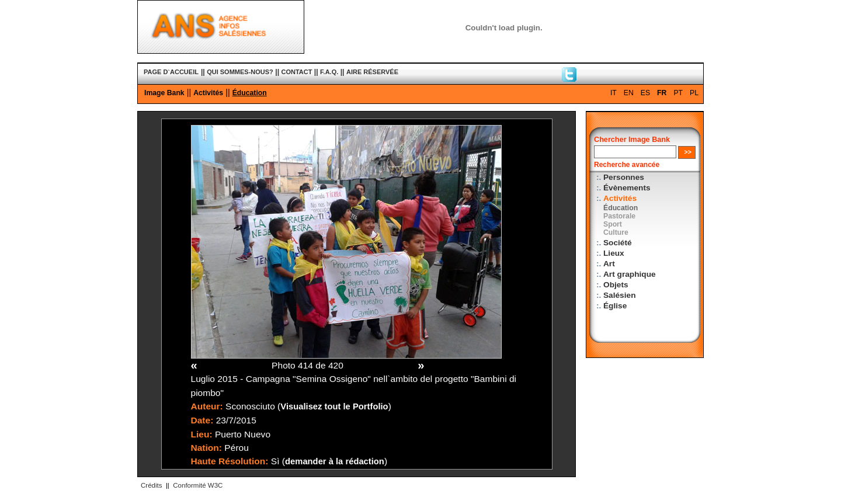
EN (629, 93)
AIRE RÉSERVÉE (372, 72)
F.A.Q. (329, 72)
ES (645, 93)
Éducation (250, 93)
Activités (208, 93)
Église (615, 306)
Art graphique (630, 274)
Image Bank (164, 93)
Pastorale (619, 216)
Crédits (151, 485)
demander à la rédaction (335, 461)
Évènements (627, 188)
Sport (613, 224)
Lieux (614, 253)
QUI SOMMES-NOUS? (240, 72)
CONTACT (297, 72)
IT (614, 93)
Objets (616, 285)
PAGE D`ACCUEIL (171, 72)
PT (678, 93)
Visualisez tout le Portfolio (334, 406)
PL (694, 93)
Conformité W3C (198, 485)
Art (609, 264)
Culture (616, 232)
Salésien (619, 295)
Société (618, 243)
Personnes (624, 177)
